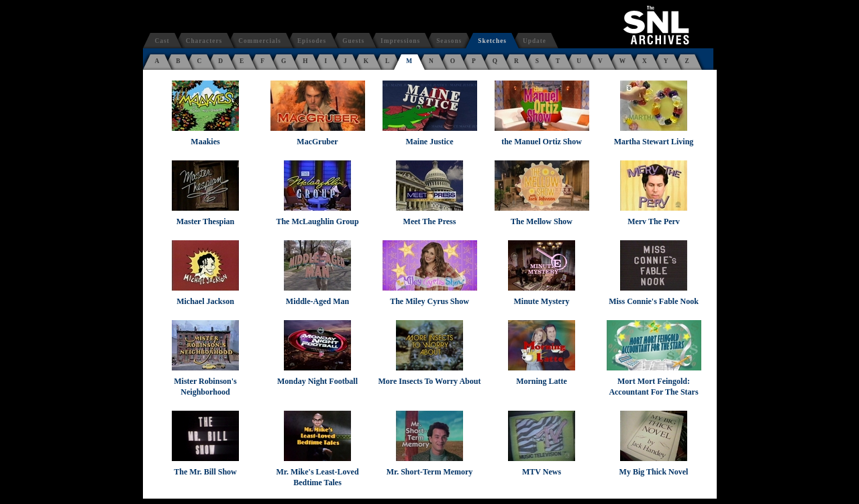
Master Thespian (206, 221)
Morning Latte (542, 381)
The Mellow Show (542, 221)
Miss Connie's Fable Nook (654, 301)
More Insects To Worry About (430, 381)
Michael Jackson (205, 301)
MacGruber (317, 142)
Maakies (205, 142)
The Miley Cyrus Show (429, 301)
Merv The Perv (654, 221)
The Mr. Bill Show (205, 472)
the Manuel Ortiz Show (542, 142)
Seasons (449, 41)
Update (535, 41)
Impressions (400, 41)
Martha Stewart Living (654, 142)
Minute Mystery (542, 301)
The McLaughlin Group (317, 221)
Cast (162, 41)
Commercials (260, 41)
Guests (353, 41)
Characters (204, 41)
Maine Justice (430, 142)
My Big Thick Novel (654, 472)
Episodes (312, 41)
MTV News (542, 472)
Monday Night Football (317, 381)
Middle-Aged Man (317, 301)
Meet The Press (430, 221)
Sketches (492, 41)
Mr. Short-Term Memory (430, 472)
